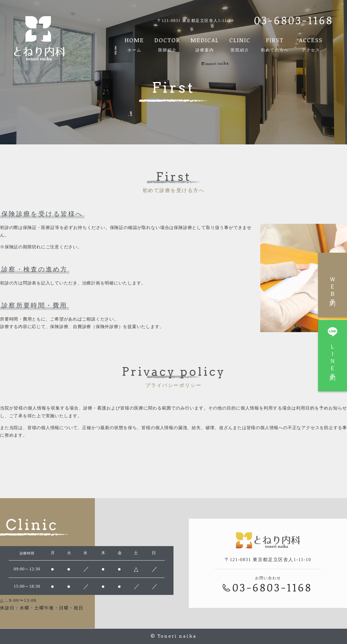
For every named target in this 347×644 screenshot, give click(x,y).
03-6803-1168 (294, 20)
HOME (134, 45)
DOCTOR (167, 45)
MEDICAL (205, 45)
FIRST (275, 45)
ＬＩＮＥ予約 (333, 348)
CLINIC (240, 45)
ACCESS (311, 45)
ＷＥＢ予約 (333, 285)
